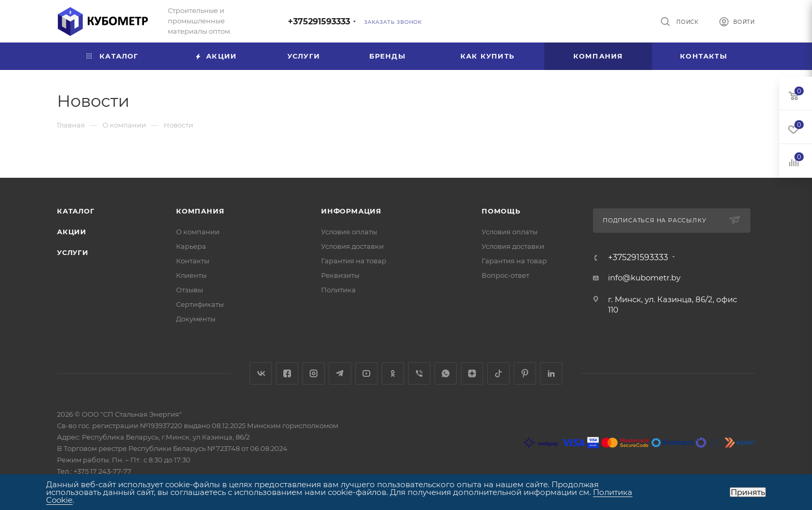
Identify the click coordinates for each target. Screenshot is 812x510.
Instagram (314, 373)
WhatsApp (446, 373)
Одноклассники (393, 373)
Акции (72, 232)
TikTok (498, 373)
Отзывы (190, 290)
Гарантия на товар (354, 261)
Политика (338, 290)
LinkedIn (551, 373)
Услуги (73, 252)
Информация (351, 211)
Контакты (193, 261)
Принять (748, 492)
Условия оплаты (349, 232)
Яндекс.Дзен (472, 373)
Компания (200, 211)
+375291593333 (319, 22)
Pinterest (525, 373)
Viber (419, 373)
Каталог (76, 211)
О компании (198, 232)
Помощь (501, 211)
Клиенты (191, 275)
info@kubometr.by (644, 278)
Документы (196, 319)
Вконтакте (261, 373)
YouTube (366, 373)
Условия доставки (352, 246)
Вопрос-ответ (505, 275)
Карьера (191, 246)
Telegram (340, 373)
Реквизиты (340, 275)
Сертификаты (200, 304)
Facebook (287, 373)
